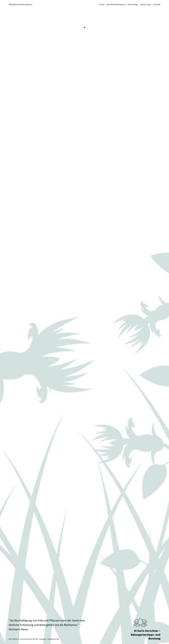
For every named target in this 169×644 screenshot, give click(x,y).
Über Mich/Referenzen (116, 4)
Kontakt (157, 4)
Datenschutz (52, 639)
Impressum (43, 639)
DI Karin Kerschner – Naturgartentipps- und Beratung (146, 635)
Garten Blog (133, 4)
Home (102, 4)
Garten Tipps (146, 4)
